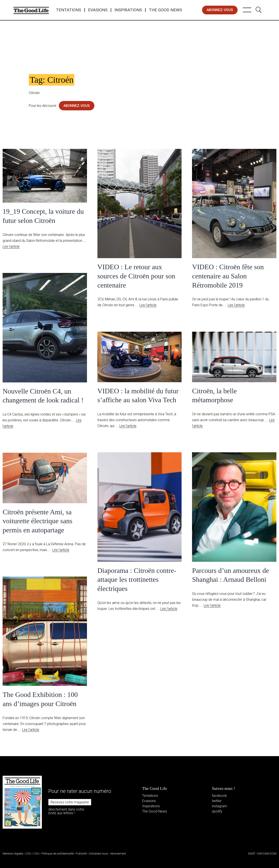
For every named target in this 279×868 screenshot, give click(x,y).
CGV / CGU (32, 854)
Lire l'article (11, 246)
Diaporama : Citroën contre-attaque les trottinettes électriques (137, 580)
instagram (219, 806)
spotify (217, 811)
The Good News (165, 10)
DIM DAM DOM (267, 854)
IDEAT (252, 854)
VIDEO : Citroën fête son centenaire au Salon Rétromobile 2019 (228, 276)
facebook (219, 796)
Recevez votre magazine (70, 802)
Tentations (69, 10)
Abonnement (118, 854)
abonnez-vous (220, 10)
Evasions (98, 10)
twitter (217, 801)
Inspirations (128, 10)
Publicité (81, 854)
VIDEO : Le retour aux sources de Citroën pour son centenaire (136, 276)
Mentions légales (13, 854)
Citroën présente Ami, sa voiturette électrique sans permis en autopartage (37, 521)
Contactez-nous (98, 854)
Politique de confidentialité (58, 854)
